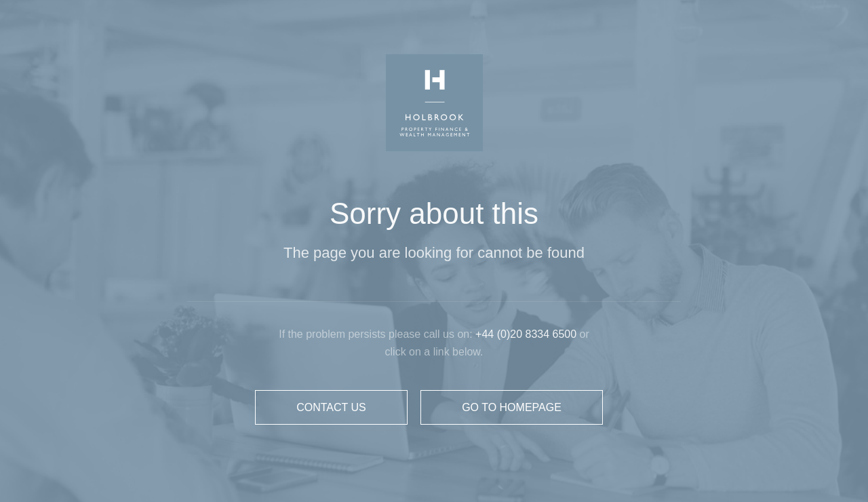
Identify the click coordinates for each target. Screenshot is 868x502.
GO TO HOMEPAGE (512, 407)
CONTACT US (331, 407)
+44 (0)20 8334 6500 (527, 334)
